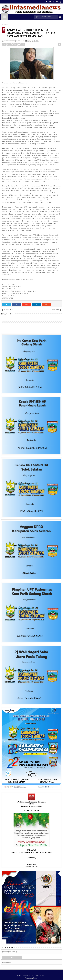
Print (14, 44)
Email (21, 44)
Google (36, 978)
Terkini (12, 958)
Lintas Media (22, 976)
